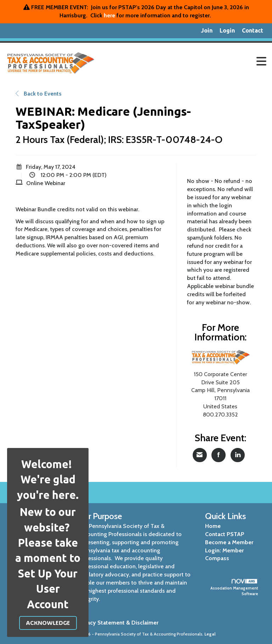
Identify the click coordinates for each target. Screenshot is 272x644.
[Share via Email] (200, 455)
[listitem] (207, 31)
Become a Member (229, 542)
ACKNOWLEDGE (48, 623)
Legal (210, 634)
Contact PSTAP (225, 534)
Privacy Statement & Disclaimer (118, 623)
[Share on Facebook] (219, 455)
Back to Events (39, 94)
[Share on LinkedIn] (238, 455)
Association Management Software (234, 588)
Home (213, 526)
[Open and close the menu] (185, 62)
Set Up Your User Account (48, 589)
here (109, 15)
